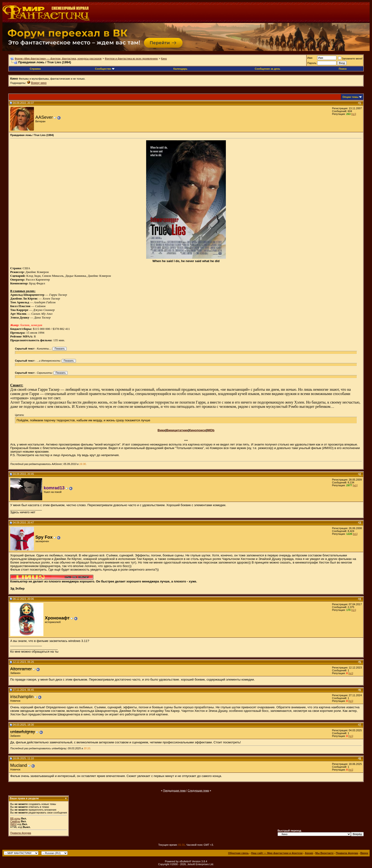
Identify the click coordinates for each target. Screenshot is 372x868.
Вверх (364, 853)
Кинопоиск (198, 430)
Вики (161, 430)
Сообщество (105, 69)
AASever (44, 117)
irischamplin (22, 697)
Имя (310, 58)
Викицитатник (177, 430)
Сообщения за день (267, 69)
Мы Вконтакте (324, 853)
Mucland (19, 765)
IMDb (211, 430)
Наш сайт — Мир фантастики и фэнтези (277, 853)
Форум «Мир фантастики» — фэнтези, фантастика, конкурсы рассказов (58, 59)
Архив (309, 853)
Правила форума (21, 833)
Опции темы (351, 97)
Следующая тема (198, 791)
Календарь (180, 69)
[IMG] (13, 824)
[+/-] (354, 114)
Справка (35, 69)
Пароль (312, 63)
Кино (164, 59)
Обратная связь (238, 853)
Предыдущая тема (174, 791)
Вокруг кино (39, 83)
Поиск (343, 69)
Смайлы (15, 821)
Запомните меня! (350, 59)
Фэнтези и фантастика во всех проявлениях (131, 59)
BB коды (15, 818)
